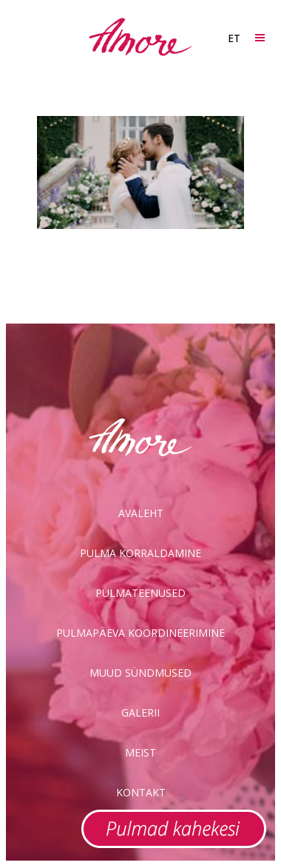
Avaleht (141, 513)
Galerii (140, 712)
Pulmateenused (140, 593)
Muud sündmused (140, 673)
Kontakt (141, 792)
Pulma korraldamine (140, 553)
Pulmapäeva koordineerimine (140, 633)
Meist (140, 752)
